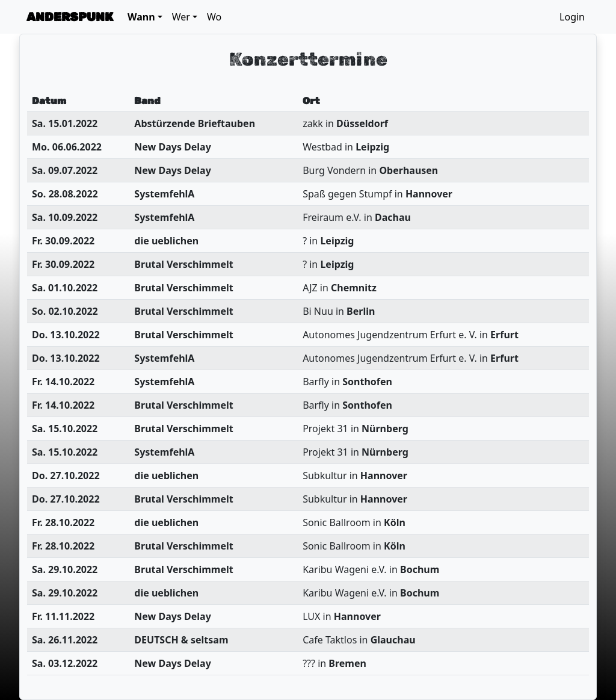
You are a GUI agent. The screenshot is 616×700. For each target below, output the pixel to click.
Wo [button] (214, 17)
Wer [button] (181, 17)
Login (572, 17)
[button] (145, 17)
